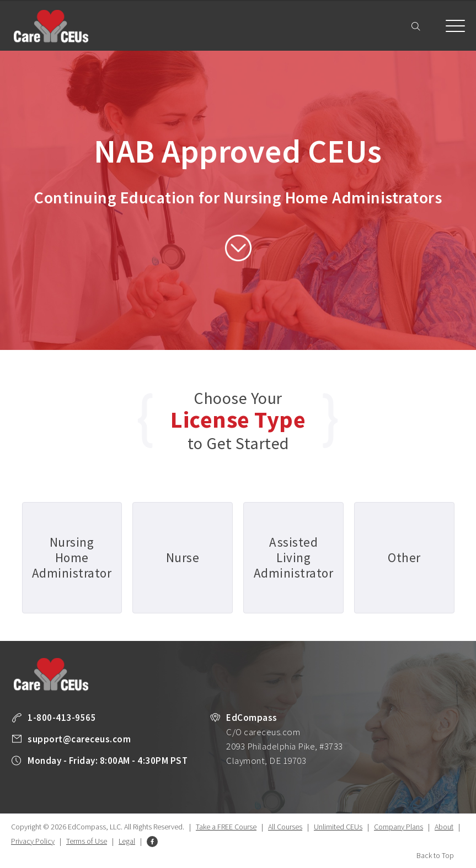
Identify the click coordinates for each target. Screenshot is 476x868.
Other (404, 557)
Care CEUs (51, 26)
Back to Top (435, 855)
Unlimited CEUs (338, 827)
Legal (127, 841)
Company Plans (399, 827)
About (444, 827)
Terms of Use (87, 841)
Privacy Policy (33, 841)
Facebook (152, 842)
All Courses (285, 827)
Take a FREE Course (226, 827)
